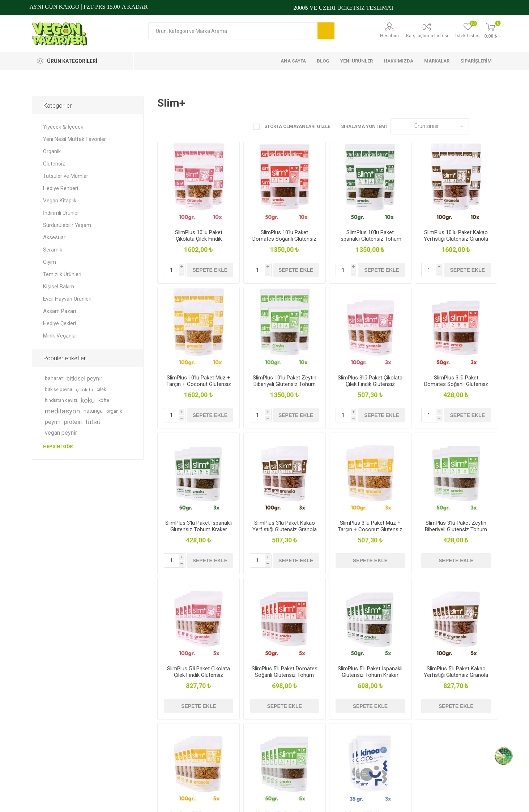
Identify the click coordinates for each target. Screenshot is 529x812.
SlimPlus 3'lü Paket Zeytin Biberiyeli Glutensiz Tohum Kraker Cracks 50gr (456, 529)
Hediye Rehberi (61, 188)
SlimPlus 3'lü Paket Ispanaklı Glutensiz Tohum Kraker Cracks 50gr (199, 529)
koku (88, 400)
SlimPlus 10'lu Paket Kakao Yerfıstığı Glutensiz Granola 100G (456, 239)
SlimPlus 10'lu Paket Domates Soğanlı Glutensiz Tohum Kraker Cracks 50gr (284, 239)
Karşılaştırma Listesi (427, 36)
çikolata (84, 390)
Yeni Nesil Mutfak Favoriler (74, 139)
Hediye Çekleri (59, 323)
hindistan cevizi (61, 400)
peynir (53, 422)
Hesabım (389, 36)
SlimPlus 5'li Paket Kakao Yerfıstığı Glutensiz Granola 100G (456, 675)
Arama (326, 31)
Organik (52, 151)
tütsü (93, 422)
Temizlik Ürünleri (62, 274)
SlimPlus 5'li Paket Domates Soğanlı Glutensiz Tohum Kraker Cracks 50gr (285, 675)
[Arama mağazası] (233, 31)
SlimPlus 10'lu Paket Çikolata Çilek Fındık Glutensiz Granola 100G (199, 239)
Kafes (478, 126)
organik (114, 411)
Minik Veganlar (60, 336)
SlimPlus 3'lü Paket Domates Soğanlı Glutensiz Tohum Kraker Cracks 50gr (456, 384)
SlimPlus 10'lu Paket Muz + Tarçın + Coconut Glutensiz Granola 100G (199, 384)
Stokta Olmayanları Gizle (297, 126)
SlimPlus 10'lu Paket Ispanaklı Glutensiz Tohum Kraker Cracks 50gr (370, 239)
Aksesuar (54, 237)
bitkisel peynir (84, 379)
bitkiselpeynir (59, 389)
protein (73, 422)
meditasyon (62, 411)
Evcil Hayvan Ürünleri (67, 299)
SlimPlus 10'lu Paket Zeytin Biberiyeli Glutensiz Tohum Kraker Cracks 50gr (285, 384)
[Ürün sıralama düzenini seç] (430, 126)
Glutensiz (54, 164)
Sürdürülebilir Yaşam (67, 225)
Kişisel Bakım (59, 287)
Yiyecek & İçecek (63, 127)
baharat (54, 379)
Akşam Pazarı (59, 311)
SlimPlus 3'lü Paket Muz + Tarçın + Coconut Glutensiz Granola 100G (370, 529)
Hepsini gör (58, 446)
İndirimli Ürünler (61, 213)
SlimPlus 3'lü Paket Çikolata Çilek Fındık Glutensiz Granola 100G (370, 384)
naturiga (93, 411)
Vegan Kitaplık (60, 201)
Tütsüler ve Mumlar (66, 176)
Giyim (50, 262)
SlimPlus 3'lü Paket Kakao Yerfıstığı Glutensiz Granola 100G (285, 529)
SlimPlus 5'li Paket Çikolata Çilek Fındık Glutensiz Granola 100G (199, 675)
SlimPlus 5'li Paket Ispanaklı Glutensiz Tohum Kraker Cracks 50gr (370, 675)
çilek (101, 389)
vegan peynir (61, 433)
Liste (492, 126)
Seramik (53, 250)
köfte (104, 400)
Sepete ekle (210, 270)
